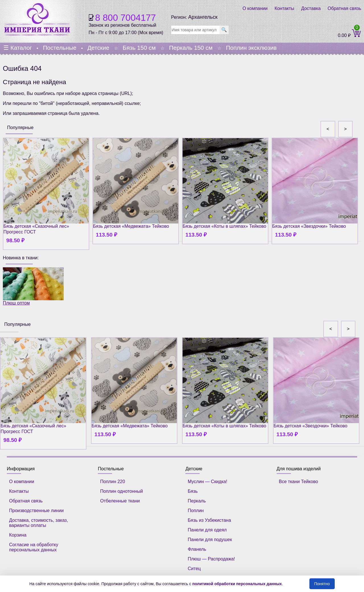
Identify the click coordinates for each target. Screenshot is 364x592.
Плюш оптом (33, 286)
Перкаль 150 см (191, 48)
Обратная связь (344, 8)
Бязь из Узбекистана (209, 520)
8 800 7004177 (126, 18)
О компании (255, 8)
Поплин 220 (112, 482)
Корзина (18, 535)
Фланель (197, 549)
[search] (195, 30)
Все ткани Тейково (299, 482)
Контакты (284, 8)
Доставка (311, 8)
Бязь (193, 491)
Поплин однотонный (121, 491)
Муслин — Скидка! (207, 482)
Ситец (194, 569)
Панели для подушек (210, 540)
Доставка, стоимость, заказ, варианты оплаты (39, 523)
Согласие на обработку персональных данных (34, 547)
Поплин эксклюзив (251, 48)
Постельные (60, 48)
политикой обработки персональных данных (237, 584)
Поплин (196, 511)
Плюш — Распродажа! (211, 559)
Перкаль (197, 501)
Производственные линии (36, 511)
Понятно (322, 584)
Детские (98, 48)
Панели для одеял (207, 530)
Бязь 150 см (139, 48)
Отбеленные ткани (120, 501)
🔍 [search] (224, 30)
